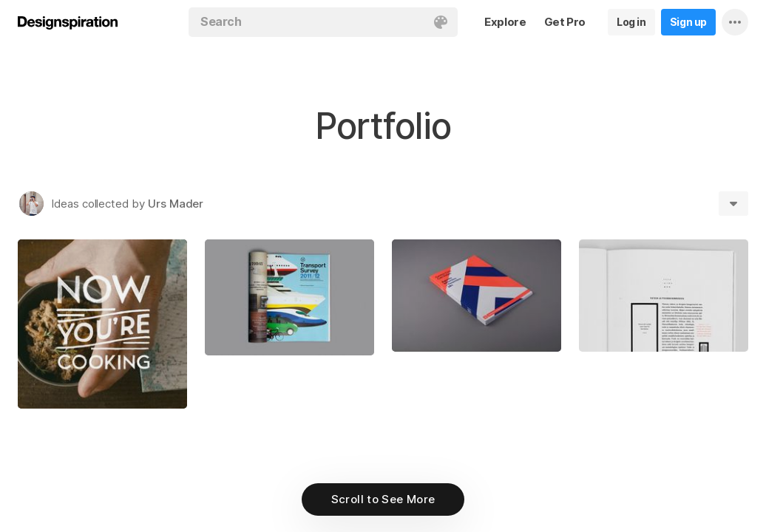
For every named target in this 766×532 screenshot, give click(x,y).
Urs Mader (176, 204)
